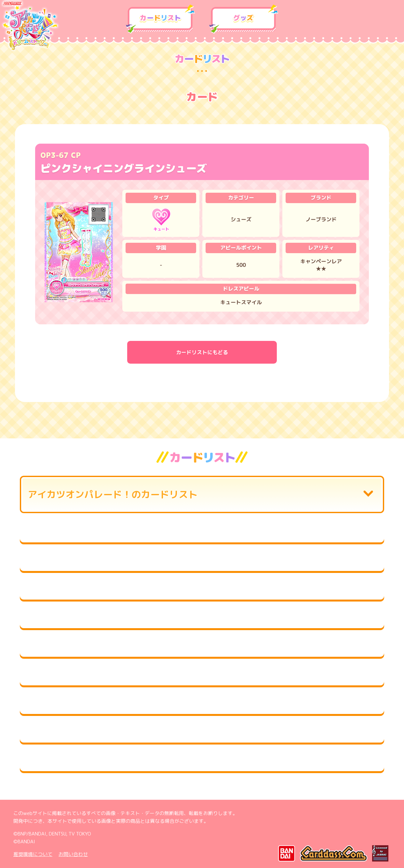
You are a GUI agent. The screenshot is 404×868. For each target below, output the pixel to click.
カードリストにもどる (202, 352)
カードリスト (160, 19)
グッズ (244, 19)
